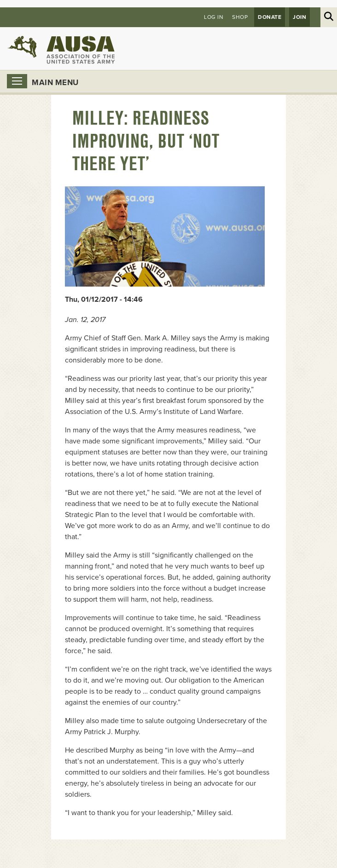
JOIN (299, 17)
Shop (240, 17)
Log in (214, 17)
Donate (270, 17)
